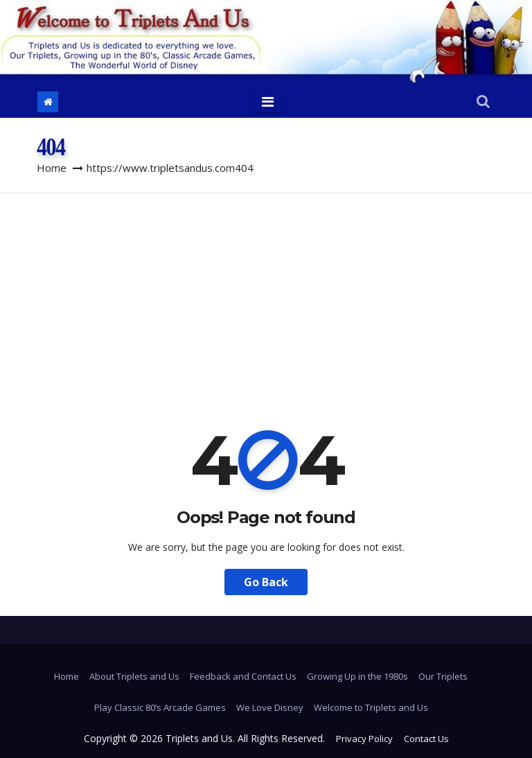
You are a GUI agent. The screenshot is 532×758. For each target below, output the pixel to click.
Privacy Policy (364, 739)
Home (52, 168)
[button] (483, 102)
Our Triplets (443, 676)
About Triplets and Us (134, 676)
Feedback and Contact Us (243, 676)
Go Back (266, 582)
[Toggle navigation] (268, 102)
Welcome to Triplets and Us (371, 707)
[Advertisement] (266, 297)
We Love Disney (270, 707)
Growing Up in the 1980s (357, 676)
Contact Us (426, 739)
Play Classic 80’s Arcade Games (160, 707)
